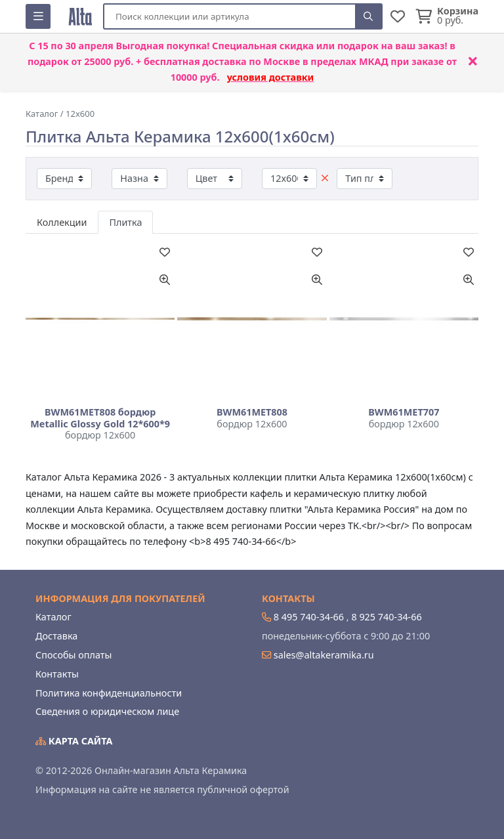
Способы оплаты (73, 655)
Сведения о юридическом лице (107, 711)
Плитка (125, 222)
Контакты (57, 674)
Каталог (53, 617)
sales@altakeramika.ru (324, 655)
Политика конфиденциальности (109, 693)
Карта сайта (74, 741)
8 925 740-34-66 (386, 617)
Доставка (56, 636)
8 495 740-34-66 (309, 617)
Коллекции (62, 222)
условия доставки (271, 77)
